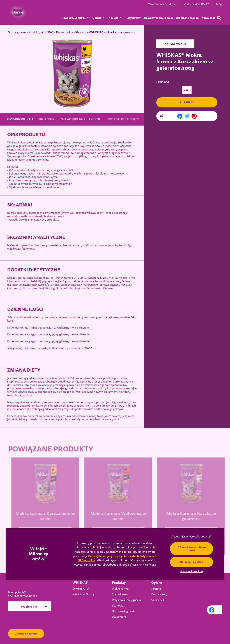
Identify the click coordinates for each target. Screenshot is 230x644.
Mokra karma (120, 589)
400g (187, 90)
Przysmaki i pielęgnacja (126, 600)
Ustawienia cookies (26, 634)
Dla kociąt (118, 606)
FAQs (219, 4)
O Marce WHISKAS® (196, 4)
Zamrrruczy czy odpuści (163, 4)
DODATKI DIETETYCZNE (125, 119)
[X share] (187, 116)
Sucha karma (120, 594)
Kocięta (156, 589)
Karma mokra (65, 32)
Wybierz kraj (34, 606)
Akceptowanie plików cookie (193, 549)
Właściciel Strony (84, 594)
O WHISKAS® (81, 589)
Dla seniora (119, 617)
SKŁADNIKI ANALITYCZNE (81, 119)
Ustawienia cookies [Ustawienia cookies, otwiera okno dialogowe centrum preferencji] (191, 571)
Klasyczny (82, 32)
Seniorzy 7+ (158, 600)
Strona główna (17, 32)
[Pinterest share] (194, 116)
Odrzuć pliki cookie (192, 562)
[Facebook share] (180, 116)
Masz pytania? (22, 594)
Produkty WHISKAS (41, 32)
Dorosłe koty (159, 594)
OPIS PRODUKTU (20, 119)
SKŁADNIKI (47, 119)
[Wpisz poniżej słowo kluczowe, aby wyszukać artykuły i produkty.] (219, 18)
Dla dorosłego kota (124, 611)
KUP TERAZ (187, 102)
